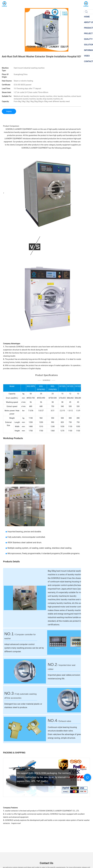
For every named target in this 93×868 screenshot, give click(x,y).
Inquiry (9, 111)
